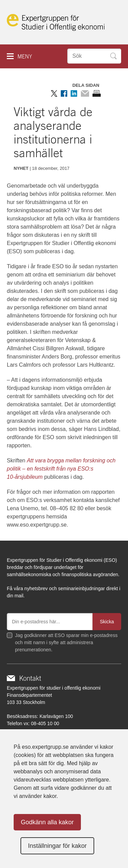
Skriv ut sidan (97, 93)
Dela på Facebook (64, 93)
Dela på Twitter (54, 93)
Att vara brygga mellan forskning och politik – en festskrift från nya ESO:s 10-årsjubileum (61, 469)
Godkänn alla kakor (47, 822)
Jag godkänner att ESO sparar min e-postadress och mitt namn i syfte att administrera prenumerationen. (66, 642)
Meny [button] (25, 57)
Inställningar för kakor (57, 846)
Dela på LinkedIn (74, 93)
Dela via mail (85, 93)
